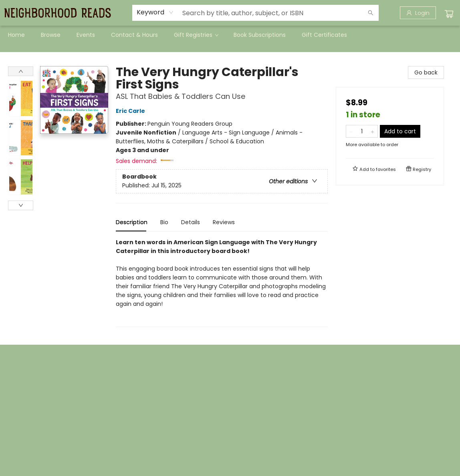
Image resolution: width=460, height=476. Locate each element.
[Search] (371, 13)
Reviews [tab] (224, 222)
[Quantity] (362, 131)
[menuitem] (16, 35)
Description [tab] (132, 222)
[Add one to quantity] (372, 131)
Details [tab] (191, 222)
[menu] (230, 35)
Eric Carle (132, 111)
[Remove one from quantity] (351, 131)
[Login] (418, 13)
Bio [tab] (164, 222)
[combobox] (155, 12)
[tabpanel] (222, 282)
